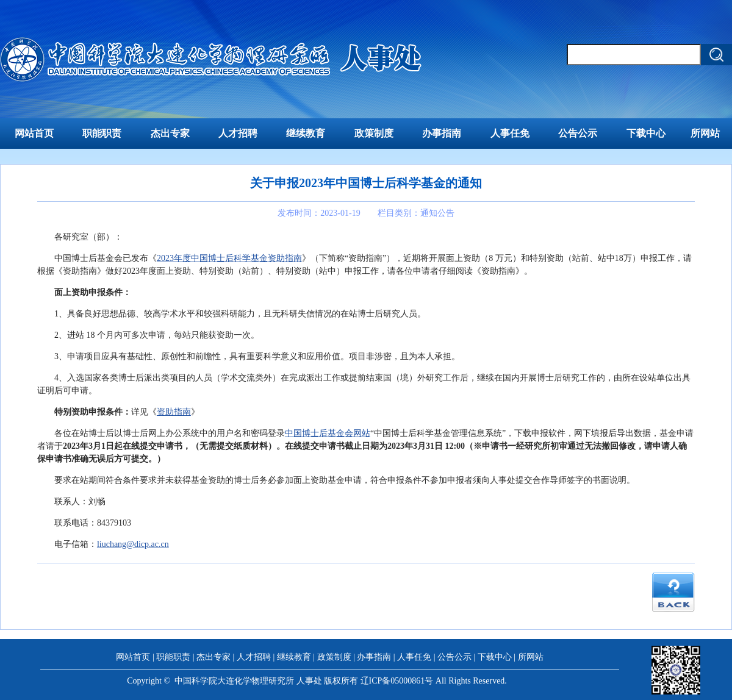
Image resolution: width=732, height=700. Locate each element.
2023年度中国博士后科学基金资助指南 (229, 258)
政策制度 (374, 133)
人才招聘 (238, 133)
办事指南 (442, 133)
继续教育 (306, 133)
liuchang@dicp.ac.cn (133, 544)
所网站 (705, 133)
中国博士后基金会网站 (328, 433)
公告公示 (578, 133)
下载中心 (646, 133)
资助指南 (174, 412)
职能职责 (102, 133)
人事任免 (510, 133)
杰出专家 (170, 133)
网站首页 (34, 133)
